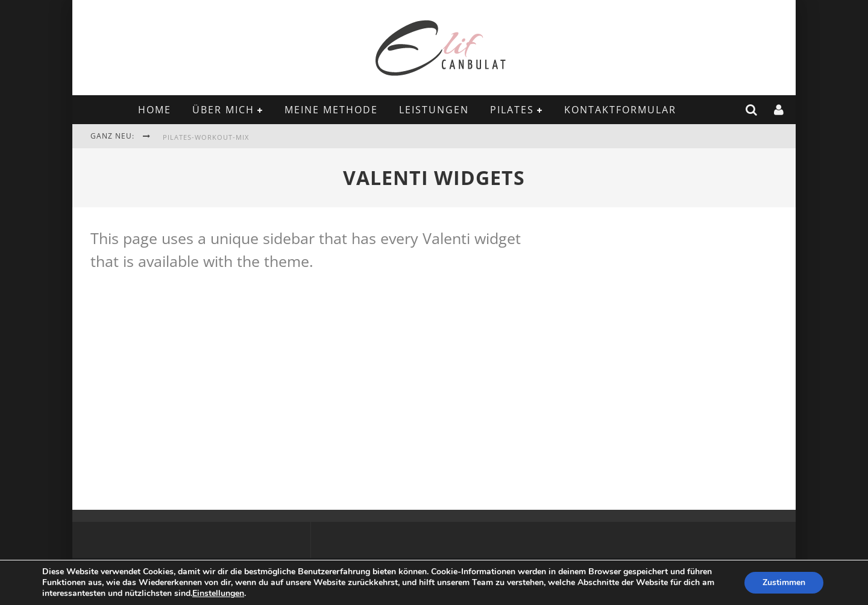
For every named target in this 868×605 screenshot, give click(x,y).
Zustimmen (784, 582)
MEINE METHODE (331, 110)
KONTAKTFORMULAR (620, 110)
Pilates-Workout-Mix (206, 137)
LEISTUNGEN (434, 110)
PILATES (512, 110)
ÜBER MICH (223, 110)
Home (155, 110)
